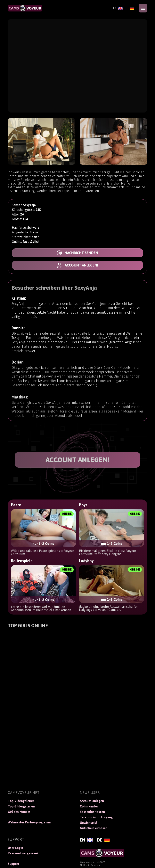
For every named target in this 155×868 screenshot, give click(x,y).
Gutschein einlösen (94, 828)
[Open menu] (143, 8)
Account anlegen (92, 801)
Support (14, 864)
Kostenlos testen (92, 812)
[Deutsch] (129, 8)
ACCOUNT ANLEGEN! (78, 460)
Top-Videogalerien (21, 801)
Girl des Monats (19, 812)
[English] (118, 8)
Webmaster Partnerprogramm (29, 822)
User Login (15, 848)
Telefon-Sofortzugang (96, 817)
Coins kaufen (89, 806)
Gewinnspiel (89, 823)
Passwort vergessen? (23, 853)
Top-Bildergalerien (21, 806)
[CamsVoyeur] (25, 8)
